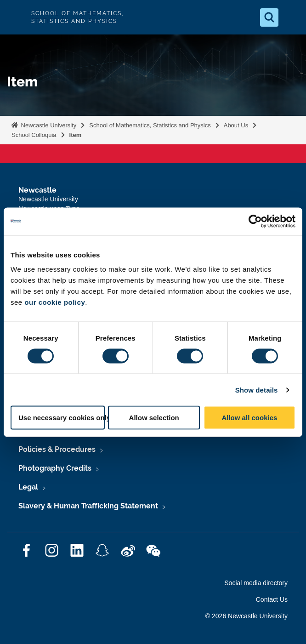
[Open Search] (269, 17)
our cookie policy (55, 302)
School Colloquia (34, 135)
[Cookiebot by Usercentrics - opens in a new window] (255, 221)
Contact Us (272, 599)
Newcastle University (48, 125)
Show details (257, 390)
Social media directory (256, 583)
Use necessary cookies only (62, 418)
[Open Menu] (291, 17)
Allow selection (154, 418)
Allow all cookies (249, 418)
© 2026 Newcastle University (246, 616)
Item (76, 135)
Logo (15, 17)
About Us (236, 125)
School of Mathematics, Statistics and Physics (150, 125)
